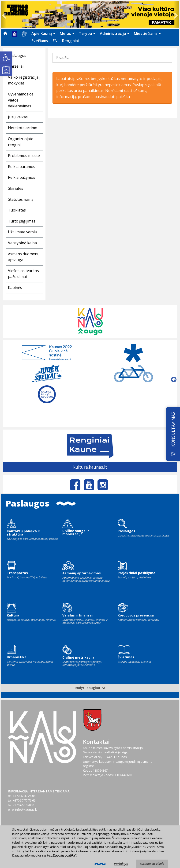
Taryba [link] (87, 33)
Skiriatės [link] (16, 188)
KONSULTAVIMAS (173, 429)
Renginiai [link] (70, 41)
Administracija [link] (114, 33)
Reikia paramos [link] (22, 167)
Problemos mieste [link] (24, 156)
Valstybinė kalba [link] (22, 243)
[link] (6, 58)
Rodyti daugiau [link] (90, 688)
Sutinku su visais (152, 864)
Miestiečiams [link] (147, 33)
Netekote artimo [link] (23, 128)
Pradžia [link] (63, 58)
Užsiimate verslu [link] (22, 232)
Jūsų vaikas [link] (18, 117)
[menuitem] (5, 33)
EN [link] (55, 41)
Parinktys (121, 864)
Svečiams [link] (40, 41)
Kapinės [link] (15, 288)
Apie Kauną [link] (43, 33)
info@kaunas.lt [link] (26, 810)
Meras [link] (67, 33)
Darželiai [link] (16, 66)
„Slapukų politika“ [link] (64, 855)
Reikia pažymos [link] (22, 177)
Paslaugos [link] (17, 55)
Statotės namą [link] (21, 199)
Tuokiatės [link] (17, 210)
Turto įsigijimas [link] (22, 221)
